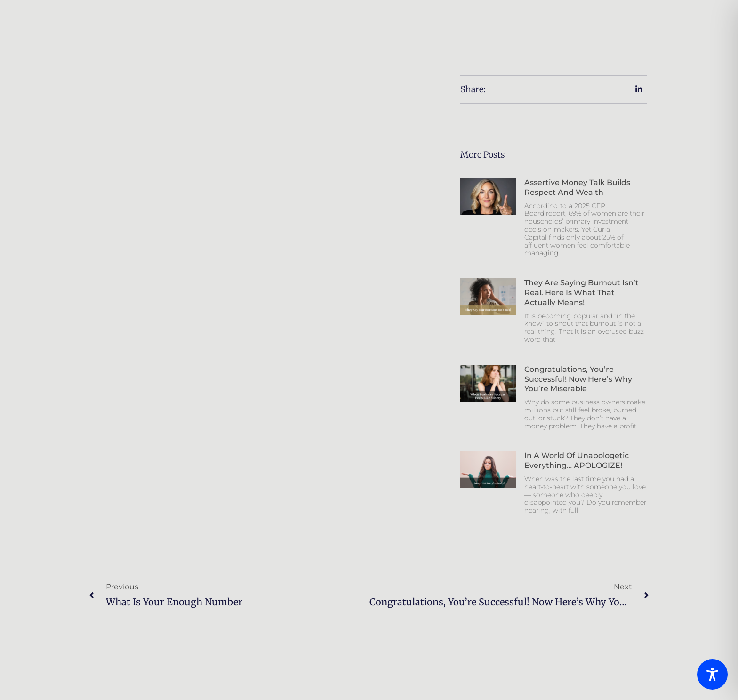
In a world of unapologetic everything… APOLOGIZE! (577, 460)
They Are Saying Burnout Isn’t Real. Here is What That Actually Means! (582, 293)
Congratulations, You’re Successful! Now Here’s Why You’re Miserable (578, 379)
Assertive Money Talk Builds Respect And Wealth (577, 187)
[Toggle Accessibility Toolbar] (712, 674)
